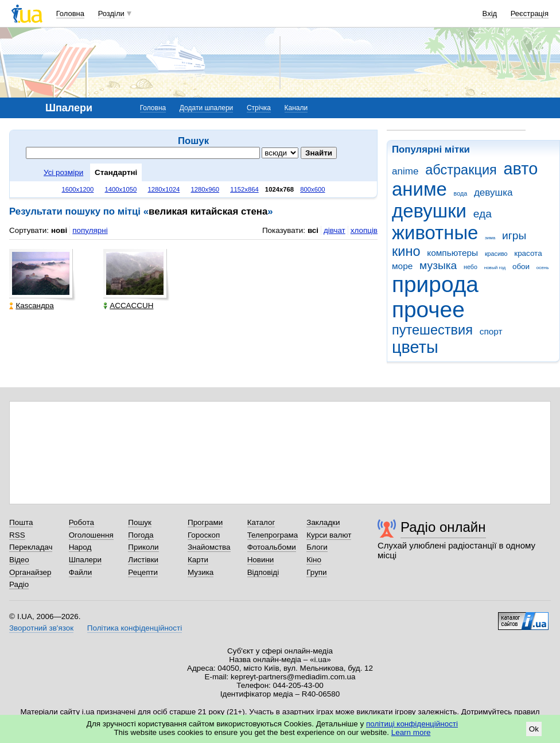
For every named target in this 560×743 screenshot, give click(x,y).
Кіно (314, 560)
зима (490, 238)
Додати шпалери (206, 108)
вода (461, 193)
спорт (491, 331)
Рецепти (143, 572)
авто (521, 169)
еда (483, 214)
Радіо (19, 584)
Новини (261, 560)
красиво (496, 254)
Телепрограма (273, 535)
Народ (80, 547)
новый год (495, 268)
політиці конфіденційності (412, 724)
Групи (316, 572)
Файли (81, 572)
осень (543, 268)
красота (528, 253)
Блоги (317, 547)
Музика (201, 572)
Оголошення (91, 535)
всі (313, 230)
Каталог (261, 522)
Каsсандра (31, 306)
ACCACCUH (128, 306)
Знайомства (209, 547)
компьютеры (452, 253)
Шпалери (85, 560)
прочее (428, 310)
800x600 (312, 189)
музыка (438, 265)
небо (470, 267)
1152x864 (244, 189)
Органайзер (30, 572)
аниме (419, 189)
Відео (19, 560)
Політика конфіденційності (135, 628)
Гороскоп (204, 535)
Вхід (490, 13)
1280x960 (205, 189)
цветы (415, 347)
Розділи (111, 13)
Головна (70, 13)
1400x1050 (120, 189)
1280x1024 (164, 189)
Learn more (411, 732)
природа (435, 284)
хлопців (364, 230)
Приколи (143, 547)
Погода (141, 535)
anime (405, 171)
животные (435, 233)
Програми (205, 522)
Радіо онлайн (443, 527)
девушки (429, 211)
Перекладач (31, 547)
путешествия (432, 330)
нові (59, 230)
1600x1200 (78, 189)
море (402, 266)
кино (406, 251)
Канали (296, 108)
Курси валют (329, 535)
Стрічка (259, 108)
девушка (493, 192)
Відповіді (263, 572)
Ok (534, 729)
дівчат (335, 230)
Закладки (323, 522)
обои (521, 267)
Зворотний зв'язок (41, 628)
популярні (90, 230)
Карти (198, 560)
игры (514, 236)
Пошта (21, 522)
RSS (17, 535)
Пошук (140, 522)
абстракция (461, 170)
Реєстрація (530, 13)
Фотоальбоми (272, 547)
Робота (81, 522)
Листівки (143, 560)
